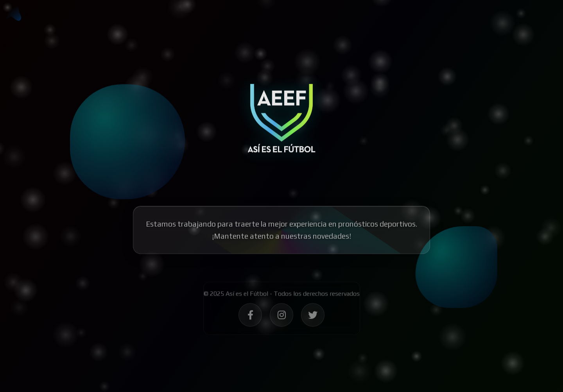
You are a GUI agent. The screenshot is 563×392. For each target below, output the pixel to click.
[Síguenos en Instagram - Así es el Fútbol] (281, 318)
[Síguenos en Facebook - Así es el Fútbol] (250, 318)
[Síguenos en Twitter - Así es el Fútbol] (313, 318)
